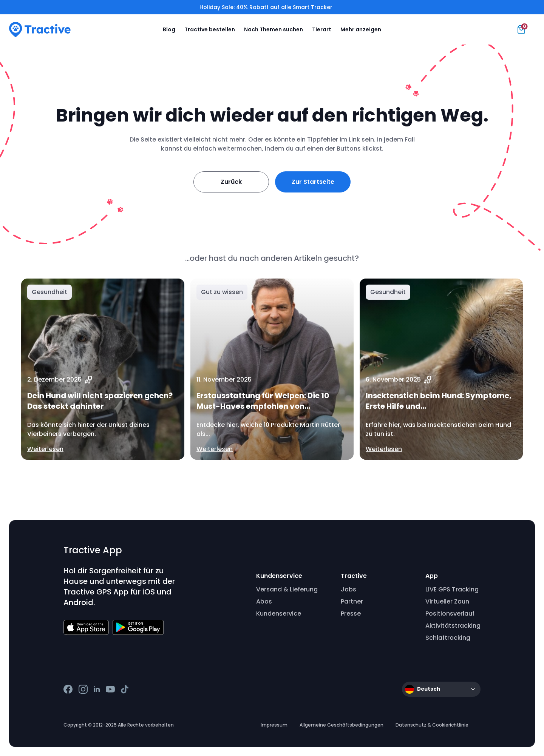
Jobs (348, 589)
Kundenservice (279, 614)
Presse (351, 614)
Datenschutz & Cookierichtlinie (432, 725)
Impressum (274, 725)
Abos (264, 601)
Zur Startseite (313, 182)
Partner (352, 601)
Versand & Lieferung (287, 589)
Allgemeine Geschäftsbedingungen (342, 725)
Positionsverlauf (450, 614)
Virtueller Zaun (447, 601)
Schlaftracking (448, 638)
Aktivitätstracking (453, 626)
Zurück (231, 182)
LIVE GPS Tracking (452, 589)
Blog (169, 29)
